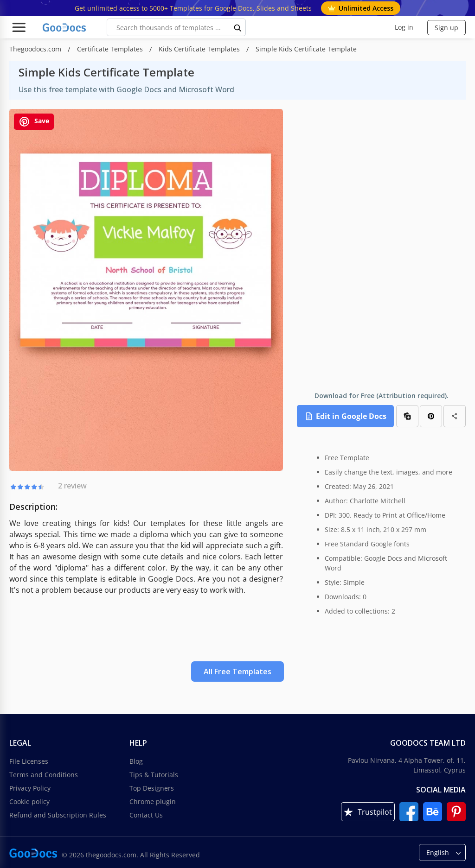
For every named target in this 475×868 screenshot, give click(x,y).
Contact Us (146, 815)
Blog (136, 761)
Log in (404, 27)
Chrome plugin (153, 801)
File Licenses (29, 761)
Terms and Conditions (44, 775)
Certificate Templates (111, 49)
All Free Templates (237, 672)
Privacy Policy (30, 788)
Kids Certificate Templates (200, 49)
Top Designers (152, 788)
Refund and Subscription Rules (58, 815)
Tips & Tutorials (154, 775)
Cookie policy (29, 801)
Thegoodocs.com (36, 49)
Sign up (446, 28)
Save (34, 122)
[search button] (238, 27)
